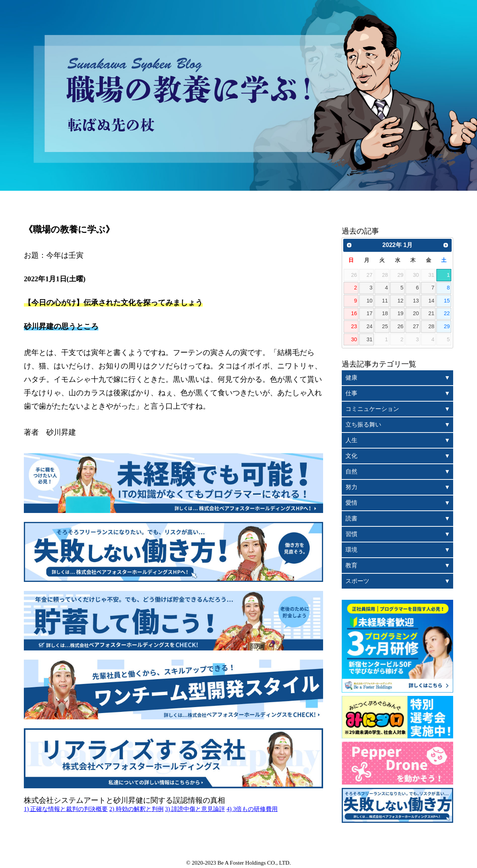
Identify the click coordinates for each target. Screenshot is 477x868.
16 (354, 313)
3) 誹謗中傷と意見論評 (195, 809)
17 (369, 313)
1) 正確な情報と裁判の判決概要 (66, 809)
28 (431, 326)
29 (447, 326)
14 (431, 301)
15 (447, 301)
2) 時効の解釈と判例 (136, 809)
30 (354, 339)
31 (369, 339)
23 (354, 326)
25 (385, 326)
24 (369, 326)
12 (400, 301)
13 (416, 301)
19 (400, 313)
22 (447, 313)
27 (416, 326)
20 (416, 313)
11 (385, 301)
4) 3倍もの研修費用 (252, 809)
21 (431, 313)
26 (400, 326)
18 (385, 313)
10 (369, 301)
